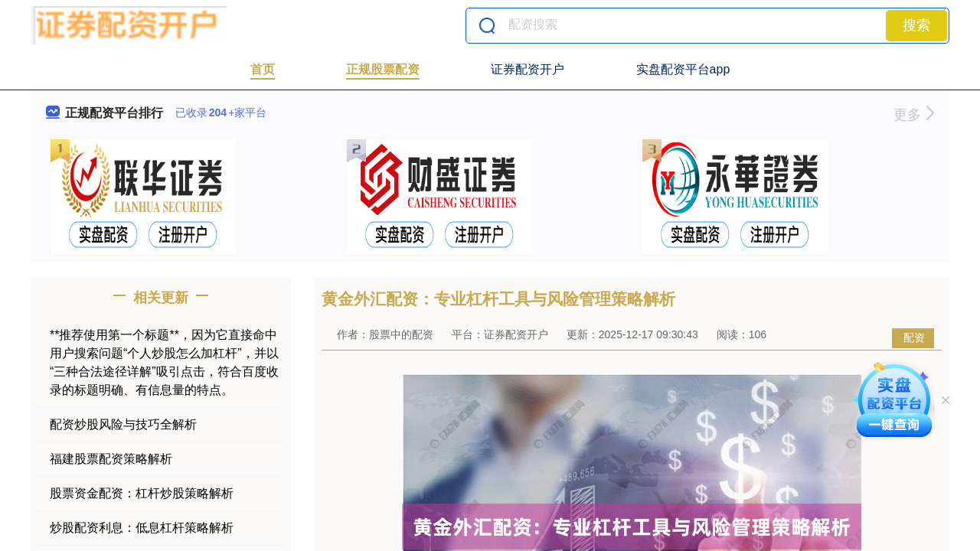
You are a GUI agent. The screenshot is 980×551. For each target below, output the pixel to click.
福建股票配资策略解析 (111, 459)
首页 (263, 69)
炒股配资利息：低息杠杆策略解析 (142, 528)
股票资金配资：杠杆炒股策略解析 (142, 493)
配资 (914, 337)
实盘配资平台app (683, 69)
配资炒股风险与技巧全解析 (123, 424)
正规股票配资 (383, 69)
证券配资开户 (528, 69)
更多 (914, 115)
